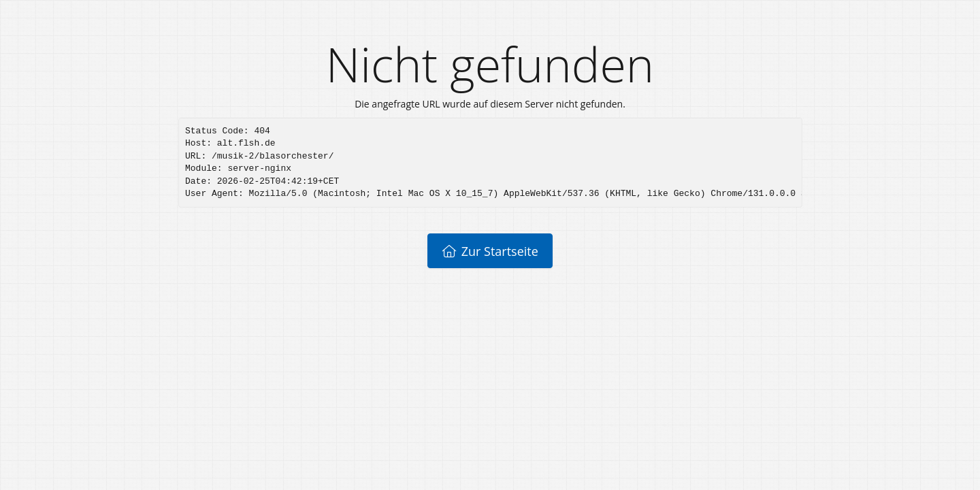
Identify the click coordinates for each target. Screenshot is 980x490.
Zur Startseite (490, 251)
